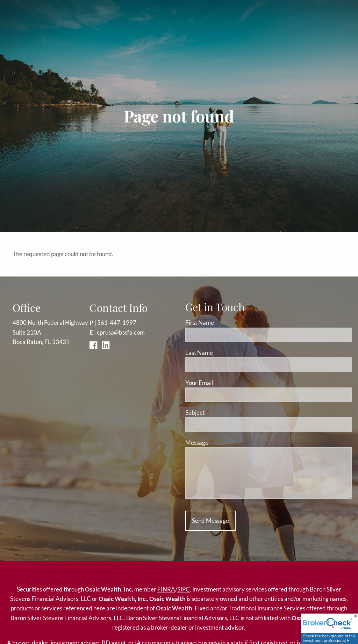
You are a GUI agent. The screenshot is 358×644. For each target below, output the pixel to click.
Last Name (199, 353)
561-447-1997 (117, 323)
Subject (222, 412)
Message (224, 443)
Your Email (226, 383)
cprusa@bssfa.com (121, 332)
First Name (200, 323)
